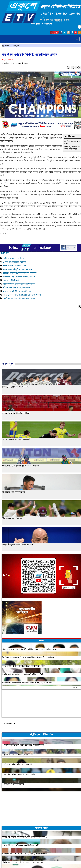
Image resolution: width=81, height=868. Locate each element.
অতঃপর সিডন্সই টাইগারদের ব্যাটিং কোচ (17, 291)
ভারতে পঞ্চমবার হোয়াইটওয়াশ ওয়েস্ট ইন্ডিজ (19, 284)
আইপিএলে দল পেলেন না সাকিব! (15, 266)
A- (72, 68)
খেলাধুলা (15, 46)
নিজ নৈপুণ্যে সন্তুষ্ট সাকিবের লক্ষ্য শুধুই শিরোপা (19, 277)
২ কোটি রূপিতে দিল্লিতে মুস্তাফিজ (14, 262)
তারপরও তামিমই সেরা (11, 280)
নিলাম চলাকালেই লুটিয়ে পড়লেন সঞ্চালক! (18, 269)
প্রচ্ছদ (6, 46)
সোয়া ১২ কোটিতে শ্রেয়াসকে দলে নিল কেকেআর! (20, 273)
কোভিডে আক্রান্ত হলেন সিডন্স (72, 142)
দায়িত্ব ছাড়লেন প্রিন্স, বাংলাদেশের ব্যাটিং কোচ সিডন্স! (22, 295)
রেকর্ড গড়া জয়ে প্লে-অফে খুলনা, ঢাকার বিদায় (72, 148)
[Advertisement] (40, 337)
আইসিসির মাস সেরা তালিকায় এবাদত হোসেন (19, 299)
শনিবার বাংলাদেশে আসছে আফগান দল (17, 288)
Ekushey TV (10, 724)
